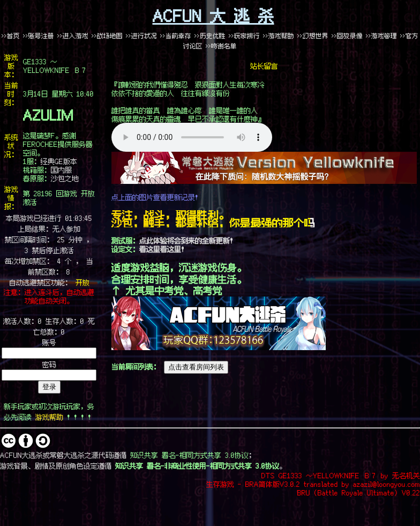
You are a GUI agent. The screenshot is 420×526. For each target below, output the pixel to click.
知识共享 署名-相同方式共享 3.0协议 (189, 455)
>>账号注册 (39, 36)
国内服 (61, 169)
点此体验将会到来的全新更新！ (188, 240)
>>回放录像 (347, 36)
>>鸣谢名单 (221, 46)
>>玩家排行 (244, 36)
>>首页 (11, 36)
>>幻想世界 (314, 36)
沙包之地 (65, 178)
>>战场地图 (107, 36)
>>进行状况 (141, 36)
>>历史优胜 (210, 36)
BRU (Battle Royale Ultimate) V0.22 (359, 492)
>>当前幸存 (176, 36)
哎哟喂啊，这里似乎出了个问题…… (192, 137)
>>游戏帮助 (279, 36)
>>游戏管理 (381, 36)
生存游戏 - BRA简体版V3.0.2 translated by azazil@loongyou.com (313, 484)
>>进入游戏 (73, 36)
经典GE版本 (59, 161)
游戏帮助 (49, 417)
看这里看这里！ (164, 249)
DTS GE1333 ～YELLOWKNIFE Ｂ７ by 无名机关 (341, 475)
